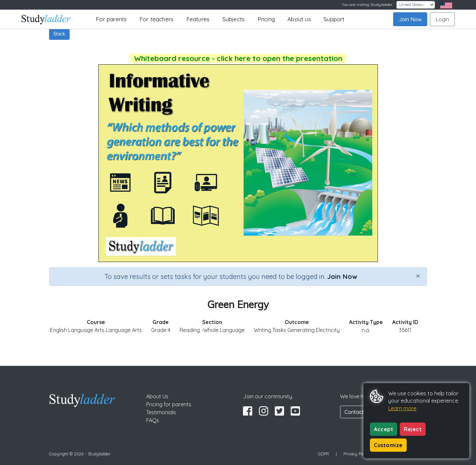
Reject (413, 429)
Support (334, 19)
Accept (384, 429)
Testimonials (161, 412)
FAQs (153, 420)
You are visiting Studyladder (367, 4)
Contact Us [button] (358, 412)
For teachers (156, 19)
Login (442, 19)
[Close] (418, 276)
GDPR (324, 454)
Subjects (234, 19)
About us (299, 19)
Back (59, 33)
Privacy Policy (357, 454)
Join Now (410, 19)
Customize (388, 445)
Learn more (402, 408)
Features (198, 19)
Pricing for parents (169, 404)
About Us (157, 396)
